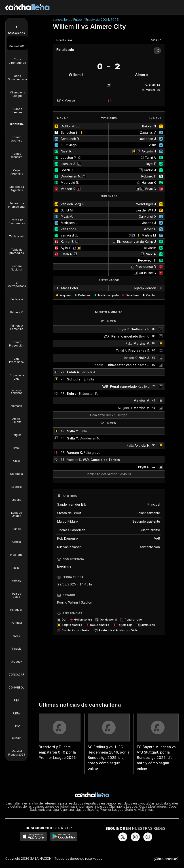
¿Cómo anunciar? (166, 859)
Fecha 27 (155, 40)
